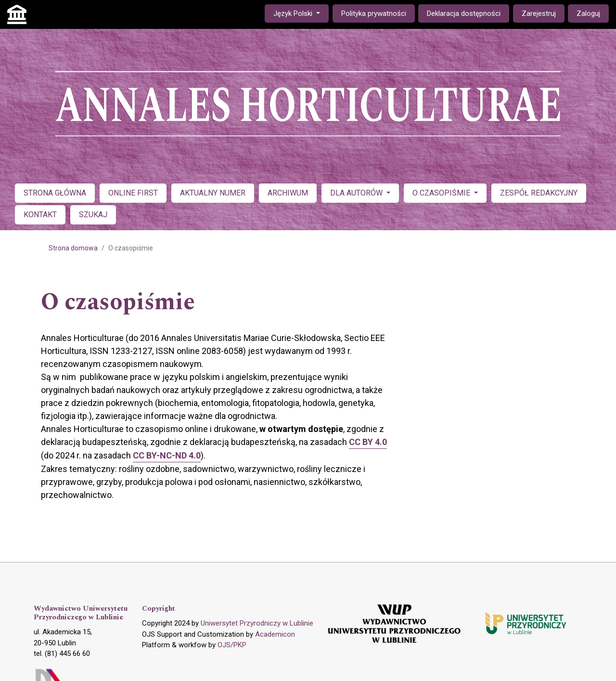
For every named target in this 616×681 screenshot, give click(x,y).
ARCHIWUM (288, 193)
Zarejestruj (539, 13)
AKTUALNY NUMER (213, 193)
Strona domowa (73, 248)
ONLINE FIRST (133, 193)
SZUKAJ (93, 215)
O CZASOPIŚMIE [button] (442, 193)
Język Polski (301, 13)
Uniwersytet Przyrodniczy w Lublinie (257, 623)
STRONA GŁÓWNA (55, 193)
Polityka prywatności (374, 13)
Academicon (275, 634)
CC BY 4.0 (368, 442)
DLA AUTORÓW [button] (357, 193)
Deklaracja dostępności (464, 13)
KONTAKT (40, 215)
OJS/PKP (232, 645)
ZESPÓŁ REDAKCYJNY (539, 193)
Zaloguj (588, 13)
